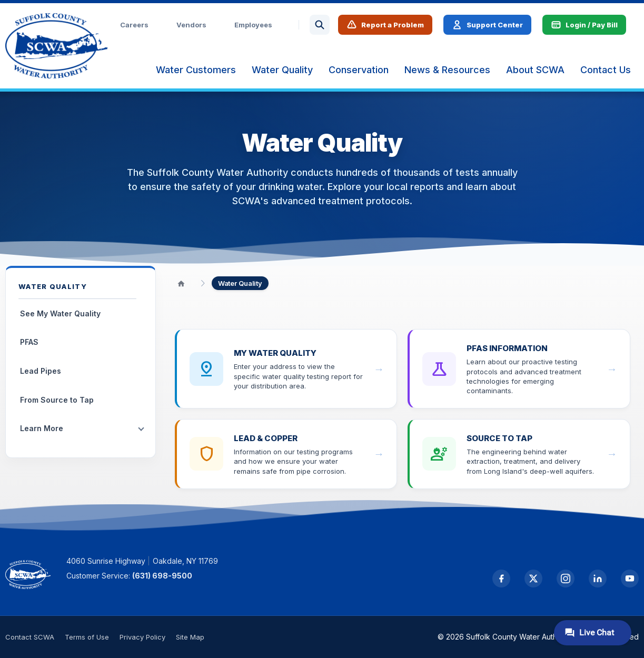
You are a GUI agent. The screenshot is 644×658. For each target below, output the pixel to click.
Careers (134, 25)
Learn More (42, 428)
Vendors (191, 25)
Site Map (190, 637)
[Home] (181, 283)
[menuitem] (196, 70)
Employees (253, 25)
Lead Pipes (41, 371)
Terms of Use (87, 637)
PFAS (29, 342)
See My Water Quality (60, 313)
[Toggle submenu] (141, 429)
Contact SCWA (30, 637)
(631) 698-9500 (162, 576)
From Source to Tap (57, 400)
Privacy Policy (142, 637)
